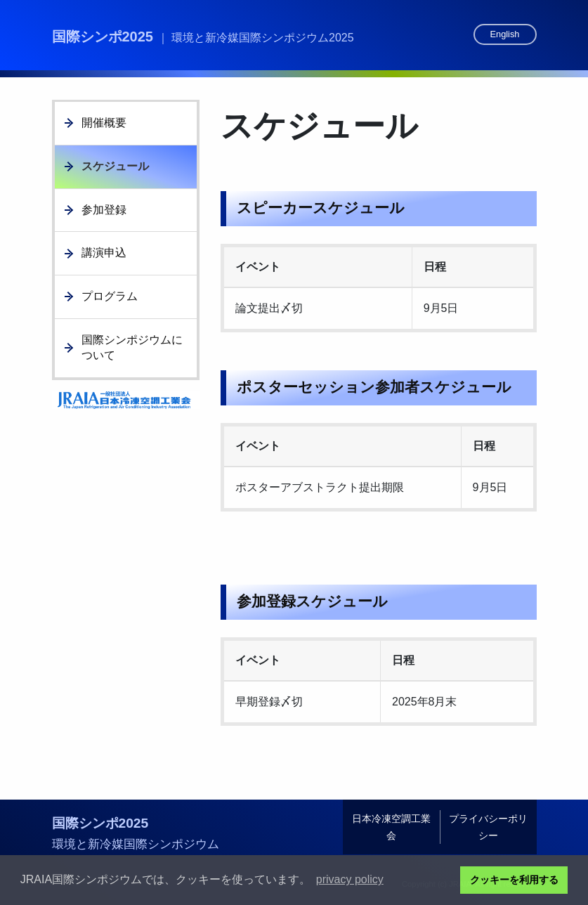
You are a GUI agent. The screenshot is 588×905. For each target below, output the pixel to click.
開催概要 (104, 123)
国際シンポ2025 (203, 37)
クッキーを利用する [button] (514, 880)
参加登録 (104, 210)
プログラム (110, 296)
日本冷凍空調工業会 (391, 827)
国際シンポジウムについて (132, 347)
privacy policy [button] (350, 879)
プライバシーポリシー (488, 827)
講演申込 (104, 253)
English (505, 34)
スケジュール (115, 166)
